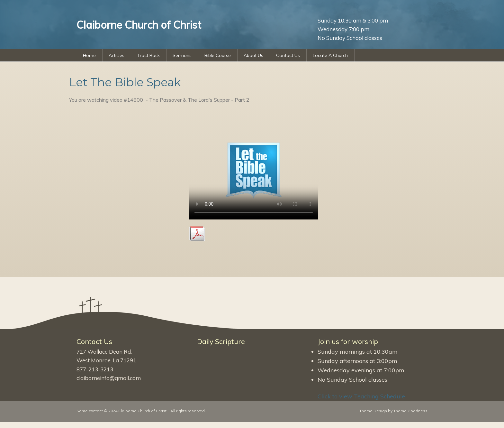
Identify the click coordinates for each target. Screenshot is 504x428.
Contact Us (288, 55)
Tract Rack (148, 55)
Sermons (182, 55)
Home (89, 55)
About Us (253, 55)
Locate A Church (330, 55)
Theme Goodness (410, 411)
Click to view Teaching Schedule (361, 396)
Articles (117, 55)
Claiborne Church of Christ (142, 411)
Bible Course (218, 55)
